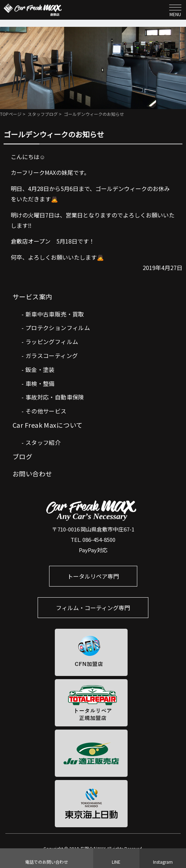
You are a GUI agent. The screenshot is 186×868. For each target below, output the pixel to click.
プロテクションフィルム (58, 328)
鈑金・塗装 (40, 369)
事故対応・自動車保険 (55, 397)
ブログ (22, 456)
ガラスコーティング (52, 355)
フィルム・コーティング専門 (93, 608)
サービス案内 (32, 296)
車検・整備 (40, 383)
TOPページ (11, 114)
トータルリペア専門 (93, 576)
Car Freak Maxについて (48, 425)
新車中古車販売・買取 (55, 314)
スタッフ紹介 (43, 442)
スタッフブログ (43, 114)
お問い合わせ (32, 474)
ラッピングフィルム (52, 342)
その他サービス (46, 411)
